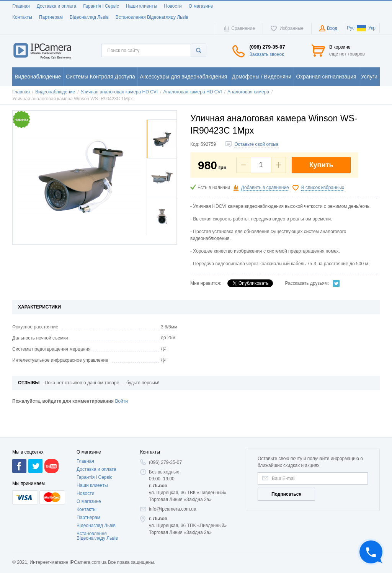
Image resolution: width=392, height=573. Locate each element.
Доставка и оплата (57, 6)
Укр (366, 28)
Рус (351, 28)
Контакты (22, 17)
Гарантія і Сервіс (101, 6)
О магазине (201, 6)
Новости (173, 6)
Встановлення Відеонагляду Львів (152, 17)
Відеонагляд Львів (89, 17)
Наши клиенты (142, 6)
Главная (21, 6)
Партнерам (51, 17)
